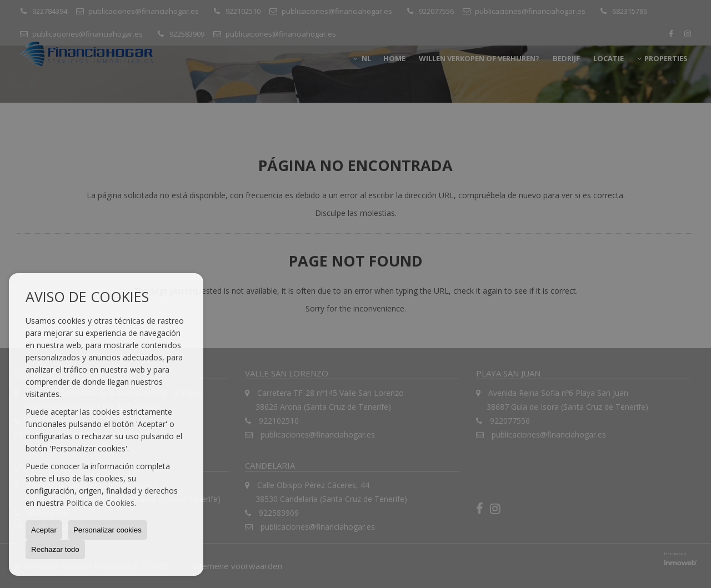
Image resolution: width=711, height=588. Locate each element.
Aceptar (44, 530)
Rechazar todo (55, 549)
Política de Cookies (100, 503)
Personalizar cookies (107, 530)
